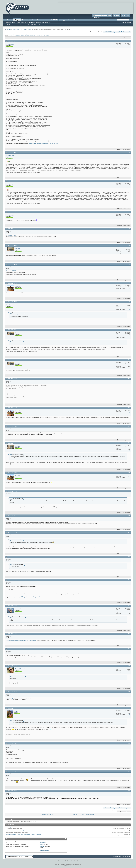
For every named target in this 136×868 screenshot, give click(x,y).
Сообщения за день (10, 22)
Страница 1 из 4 (109, 32)
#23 (129, 634)
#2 (129, 152)
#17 (129, 491)
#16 (129, 472)
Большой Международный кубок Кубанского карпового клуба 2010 (24, 834)
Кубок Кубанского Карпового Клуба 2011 (17, 827)
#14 (129, 426)
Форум (17, 20)
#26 (129, 691)
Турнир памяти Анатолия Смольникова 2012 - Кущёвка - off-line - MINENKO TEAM (73, 815)
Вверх (129, 811)
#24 (129, 649)
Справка (18, 22)
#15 (129, 443)
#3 (129, 181)
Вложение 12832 (11, 271)
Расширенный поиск (126, 22)
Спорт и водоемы (17, 29)
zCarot (70, 865)
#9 (129, 302)
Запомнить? (97, 18)
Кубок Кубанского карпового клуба (15, 831)
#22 (129, 606)
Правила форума (45, 850)
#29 (129, 771)
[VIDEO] (42, 846)
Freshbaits (28, 25)
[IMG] (42, 844)
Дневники (25, 20)
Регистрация (125, 16)
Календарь (24, 22)
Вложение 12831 (11, 235)
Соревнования (28, 29)
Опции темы (109, 38)
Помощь (117, 16)
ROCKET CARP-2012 (47, 815)
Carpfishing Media (36, 25)
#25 (129, 666)
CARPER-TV (54, 20)
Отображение (126, 38)
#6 (129, 245)
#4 (129, 212)
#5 (129, 229)
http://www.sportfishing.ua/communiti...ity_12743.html (44, 144)
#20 (129, 557)
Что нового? (71, 20)
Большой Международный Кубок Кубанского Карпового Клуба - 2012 (29, 35)
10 (129, 672)
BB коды (42, 841)
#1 (129, 41)
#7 (129, 264)
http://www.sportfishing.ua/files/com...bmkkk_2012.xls (26, 597)
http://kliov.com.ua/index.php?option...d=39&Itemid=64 (21, 640)
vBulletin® (67, 863)
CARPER (124, 856)
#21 (129, 580)
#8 (129, 283)
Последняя (127, 32)
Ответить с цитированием (123, 149)
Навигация (47, 22)
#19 (129, 532)
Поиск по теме (117, 38)
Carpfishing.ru (21, 25)
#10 (129, 330)
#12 (129, 379)
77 (129, 288)
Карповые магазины (43, 20)
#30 (129, 791)
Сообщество (31, 22)
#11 (129, 360)
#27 (129, 708)
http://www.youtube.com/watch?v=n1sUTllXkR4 (19, 698)
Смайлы (42, 843)
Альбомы (32, 20)
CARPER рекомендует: (11, 25)
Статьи (9, 20)
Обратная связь (117, 856)
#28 (129, 743)
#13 (129, 408)
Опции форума (39, 22)
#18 (129, 515)
